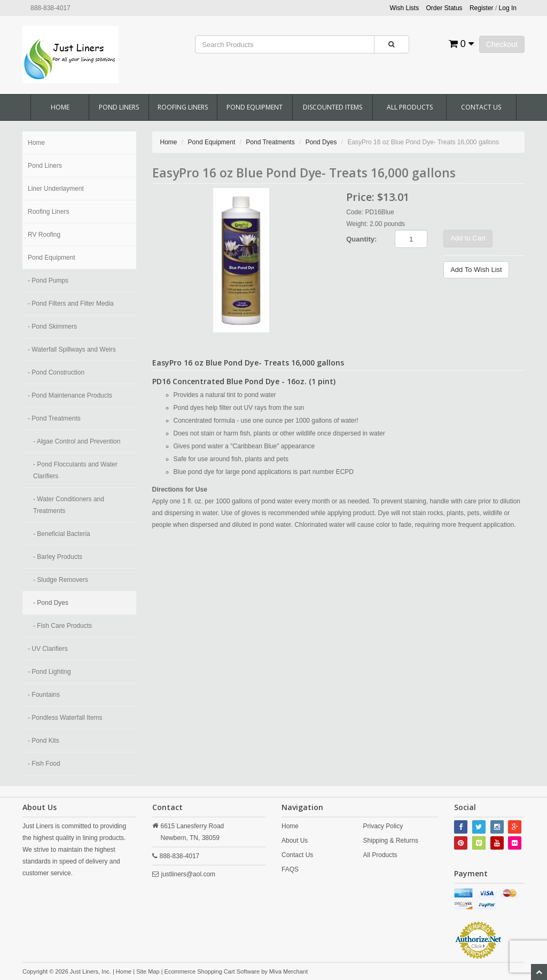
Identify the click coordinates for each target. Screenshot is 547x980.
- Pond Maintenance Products (70, 395)
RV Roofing (44, 235)
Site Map (148, 971)
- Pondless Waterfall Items (65, 718)
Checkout (502, 44)
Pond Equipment (255, 107)
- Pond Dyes (51, 603)
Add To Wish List (476, 270)
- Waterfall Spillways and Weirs (72, 349)
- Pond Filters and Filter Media (71, 304)
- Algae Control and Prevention (77, 441)
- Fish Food (44, 764)
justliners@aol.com (189, 874)
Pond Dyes (321, 142)
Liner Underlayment (56, 189)
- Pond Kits (44, 741)
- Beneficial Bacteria (62, 534)
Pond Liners (119, 107)
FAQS (290, 869)
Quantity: (361, 239)
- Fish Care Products (62, 626)
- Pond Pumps (48, 281)
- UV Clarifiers (48, 649)
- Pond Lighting (49, 672)
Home (60, 107)
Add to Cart (468, 238)
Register (482, 8)
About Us (295, 841)
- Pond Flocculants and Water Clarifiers (75, 470)
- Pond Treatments (54, 418)
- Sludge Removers (61, 580)
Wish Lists (405, 8)
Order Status (444, 8)
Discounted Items (333, 107)
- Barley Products (58, 557)
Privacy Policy (383, 826)
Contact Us (481, 107)
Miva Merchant (288, 971)
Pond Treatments (270, 142)
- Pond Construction (56, 372)
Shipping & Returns (391, 841)
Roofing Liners (183, 107)
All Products (410, 107)
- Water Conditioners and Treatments (69, 505)
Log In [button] (508, 8)
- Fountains (44, 695)
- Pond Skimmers (52, 326)
